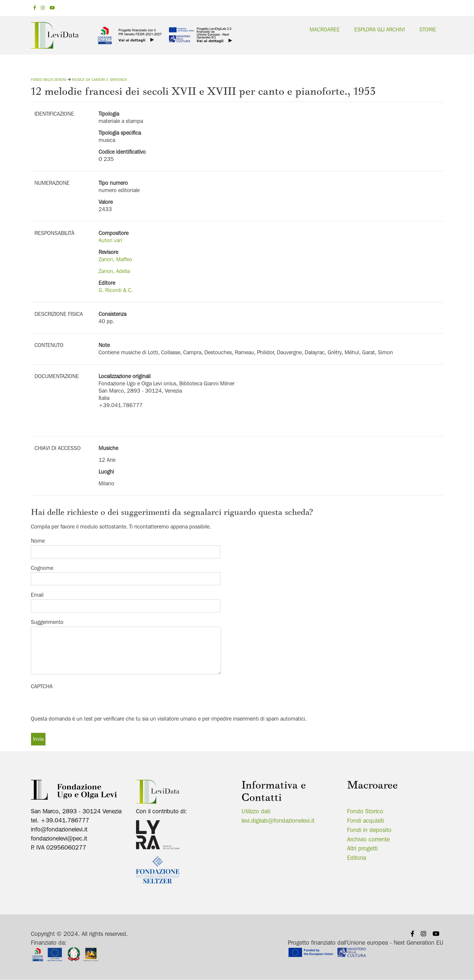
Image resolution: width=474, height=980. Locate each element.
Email (37, 595)
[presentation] (77, 703)
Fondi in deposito (369, 830)
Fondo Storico (365, 811)
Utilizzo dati (256, 811)
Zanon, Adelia (114, 271)
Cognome (42, 568)
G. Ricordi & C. (116, 290)
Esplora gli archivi (380, 29)
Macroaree (325, 29)
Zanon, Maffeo (115, 259)
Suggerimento (47, 622)
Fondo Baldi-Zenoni (49, 80)
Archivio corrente (368, 839)
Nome (38, 541)
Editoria (357, 858)
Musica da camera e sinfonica (99, 80)
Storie (428, 29)
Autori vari (110, 240)
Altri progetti (362, 848)
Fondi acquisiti (365, 821)
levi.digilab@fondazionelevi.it (278, 821)
